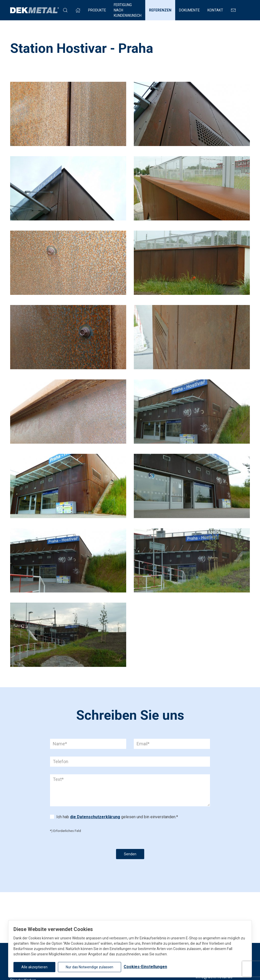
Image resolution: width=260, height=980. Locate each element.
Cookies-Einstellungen (145, 967)
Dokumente (189, 10)
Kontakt (215, 10)
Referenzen (160, 10)
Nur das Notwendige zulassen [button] (90, 967)
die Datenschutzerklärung (95, 817)
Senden (130, 854)
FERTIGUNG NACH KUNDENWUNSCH (128, 10)
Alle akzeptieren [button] (34, 967)
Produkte (97, 10)
